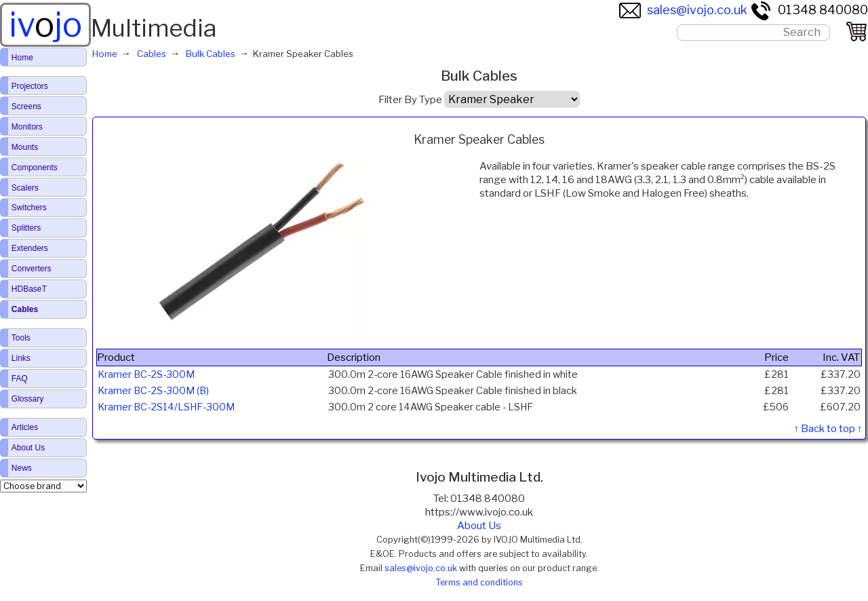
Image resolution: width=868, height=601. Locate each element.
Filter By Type (410, 100)
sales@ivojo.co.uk (683, 10)
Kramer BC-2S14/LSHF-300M (166, 407)
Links (21, 358)
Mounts (25, 147)
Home (22, 58)
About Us (479, 526)
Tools (21, 338)
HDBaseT (29, 289)
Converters (32, 269)
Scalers (25, 188)
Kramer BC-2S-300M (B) (153, 391)
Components (35, 168)
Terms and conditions (479, 582)
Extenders (30, 248)
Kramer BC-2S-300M (146, 374)
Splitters (26, 228)
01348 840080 (809, 10)
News (22, 468)
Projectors (30, 86)
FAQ (20, 379)
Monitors (27, 127)
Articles (25, 427)
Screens (26, 106)
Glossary (27, 399)
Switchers (29, 208)
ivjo (45, 24)
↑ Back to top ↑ (828, 429)
